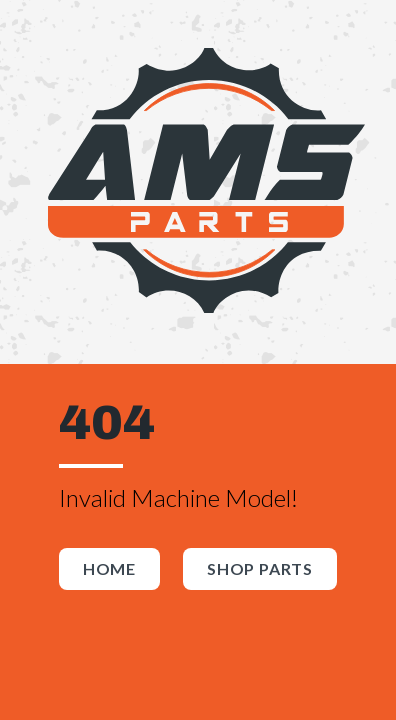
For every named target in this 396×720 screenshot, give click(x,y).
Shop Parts (260, 568)
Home (109, 568)
